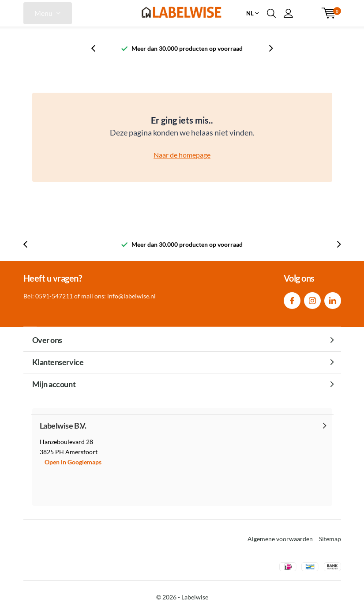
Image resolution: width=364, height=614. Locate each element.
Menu (43, 13)
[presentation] (98, 48)
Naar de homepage (182, 155)
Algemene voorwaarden (280, 539)
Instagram (312, 299)
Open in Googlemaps (73, 462)
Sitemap (330, 539)
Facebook (292, 299)
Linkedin (333, 299)
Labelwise (195, 597)
